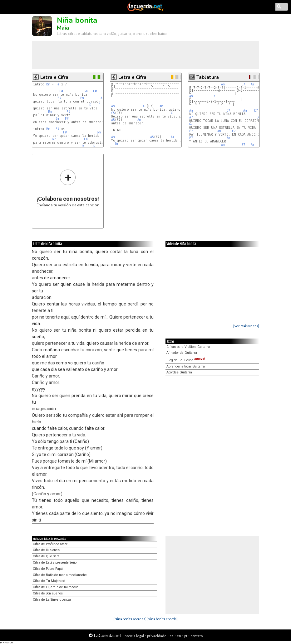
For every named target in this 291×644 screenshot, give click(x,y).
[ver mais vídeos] (246, 326)
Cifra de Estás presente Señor (55, 562)
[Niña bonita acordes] (130, 619)
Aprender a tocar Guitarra (186, 366)
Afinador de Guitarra (182, 353)
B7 (59, 98)
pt (186, 636)
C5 (113, 113)
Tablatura (208, 77)
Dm (117, 144)
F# (57, 84)
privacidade (157, 636)
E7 (243, 84)
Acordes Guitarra (179, 372)
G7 (191, 124)
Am (113, 106)
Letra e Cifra (54, 77)
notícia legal (134, 636)
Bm (48, 84)
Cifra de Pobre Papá (48, 569)
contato (197, 636)
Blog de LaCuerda (186, 360)
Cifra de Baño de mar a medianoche (60, 575)
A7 (191, 117)
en (179, 636)
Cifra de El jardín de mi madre (56, 587)
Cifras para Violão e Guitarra (188, 347)
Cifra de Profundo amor (50, 544)
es (172, 636)
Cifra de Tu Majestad (49, 581)
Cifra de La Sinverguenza (52, 600)
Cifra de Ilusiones (46, 550)
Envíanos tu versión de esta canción (68, 188)
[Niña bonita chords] (162, 619)
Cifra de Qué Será (46, 556)
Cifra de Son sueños (48, 593)
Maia (63, 28)
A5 (145, 106)
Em (82, 98)
